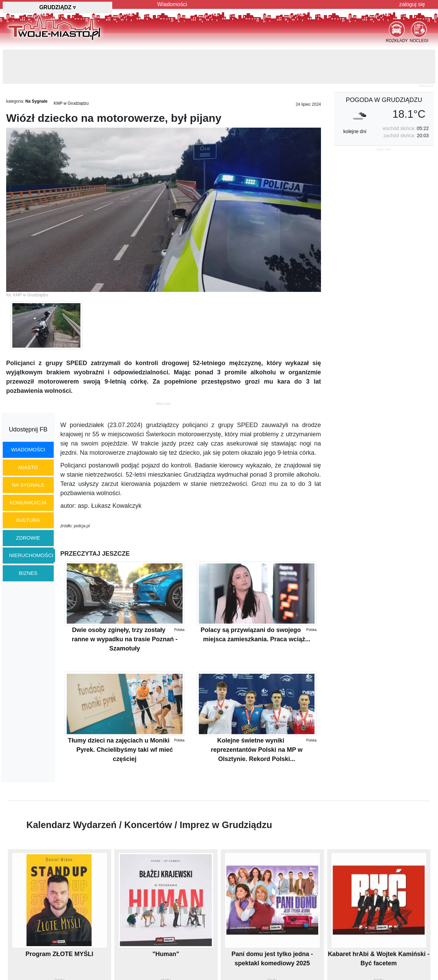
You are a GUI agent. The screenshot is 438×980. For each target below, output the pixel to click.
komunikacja (28, 502)
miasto (28, 467)
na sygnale (28, 485)
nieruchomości (31, 555)
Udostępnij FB (28, 429)
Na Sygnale (36, 101)
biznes (28, 573)
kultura (28, 520)
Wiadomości (172, 4)
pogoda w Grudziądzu (384, 100)
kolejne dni (355, 131)
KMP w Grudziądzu (71, 103)
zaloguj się (412, 4)
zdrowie (28, 538)
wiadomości (28, 449)
